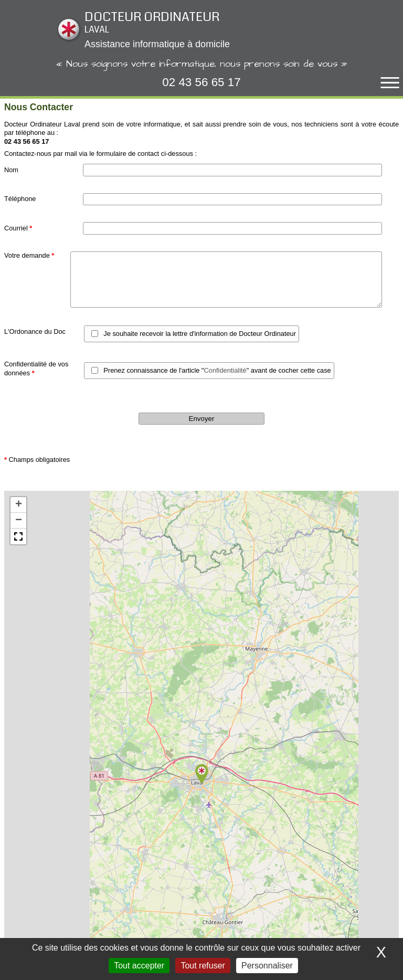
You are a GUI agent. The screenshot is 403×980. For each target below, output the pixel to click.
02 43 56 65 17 (201, 82)
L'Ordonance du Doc (35, 331)
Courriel (18, 228)
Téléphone (20, 199)
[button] (201, 774)
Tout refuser (203, 966)
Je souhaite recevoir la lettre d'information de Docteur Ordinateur (200, 334)
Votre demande (29, 255)
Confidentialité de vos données (36, 368)
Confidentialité (225, 370)
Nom (11, 170)
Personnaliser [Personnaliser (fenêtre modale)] (267, 966)
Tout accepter (139, 966)
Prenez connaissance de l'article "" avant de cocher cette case (217, 370)
